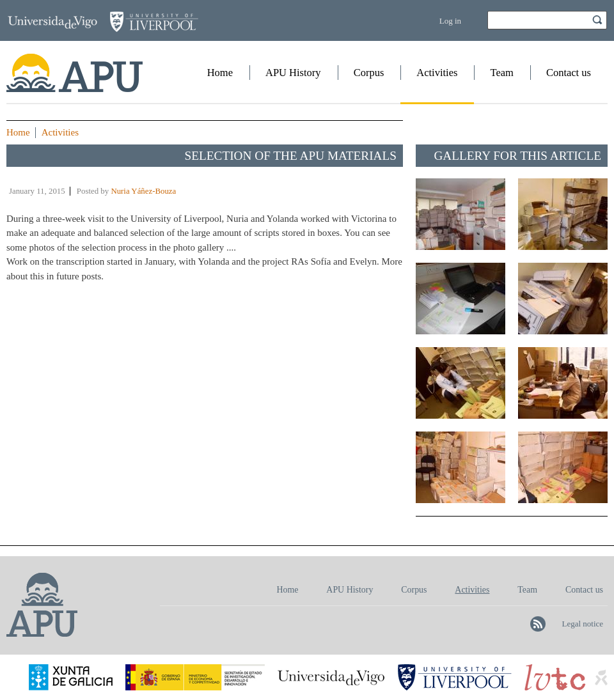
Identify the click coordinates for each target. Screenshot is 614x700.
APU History (293, 73)
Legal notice (582, 624)
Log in (450, 21)
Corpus (369, 73)
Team (501, 73)
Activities (437, 73)
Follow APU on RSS (538, 624)
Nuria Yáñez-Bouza (143, 191)
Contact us (569, 73)
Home (220, 73)
